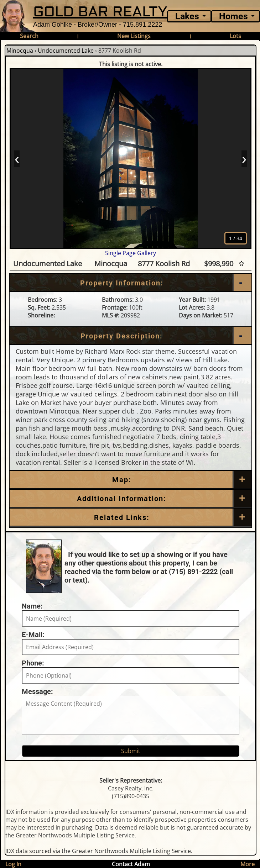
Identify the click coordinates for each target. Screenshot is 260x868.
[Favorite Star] (241, 264)
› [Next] (244, 158)
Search (29, 36)
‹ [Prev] (17, 158)
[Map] (131, 480)
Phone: (33, 663)
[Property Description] (131, 336)
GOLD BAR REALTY (100, 12)
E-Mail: (33, 635)
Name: (32, 606)
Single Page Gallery (131, 253)
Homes (233, 16)
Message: (37, 691)
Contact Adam (131, 864)
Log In (13, 864)
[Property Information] (131, 283)
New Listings (134, 36)
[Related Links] (131, 517)
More (248, 864)
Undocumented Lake (66, 51)
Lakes (187, 16)
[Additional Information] (131, 499)
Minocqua (20, 51)
